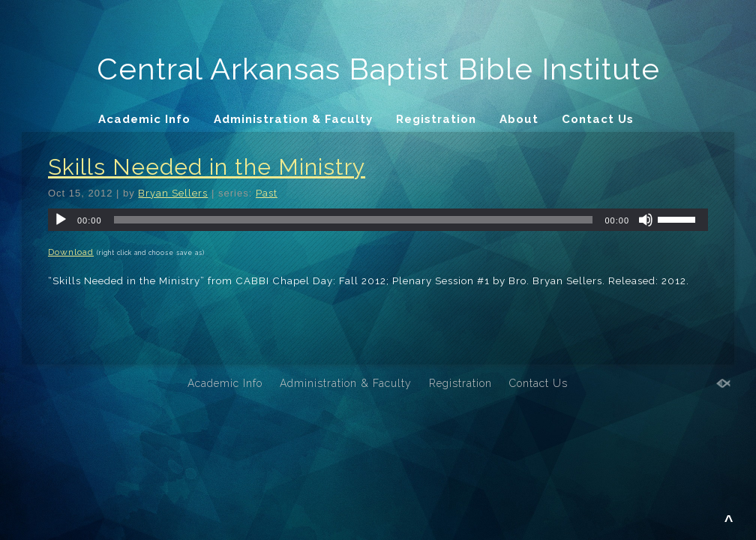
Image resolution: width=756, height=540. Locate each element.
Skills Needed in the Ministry (207, 167)
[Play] (61, 220)
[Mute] (646, 220)
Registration (436, 119)
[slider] (354, 220)
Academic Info (144, 119)
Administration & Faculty (293, 119)
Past (267, 193)
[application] (378, 220)
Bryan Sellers (173, 193)
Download (71, 252)
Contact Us (598, 119)
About (519, 119)
